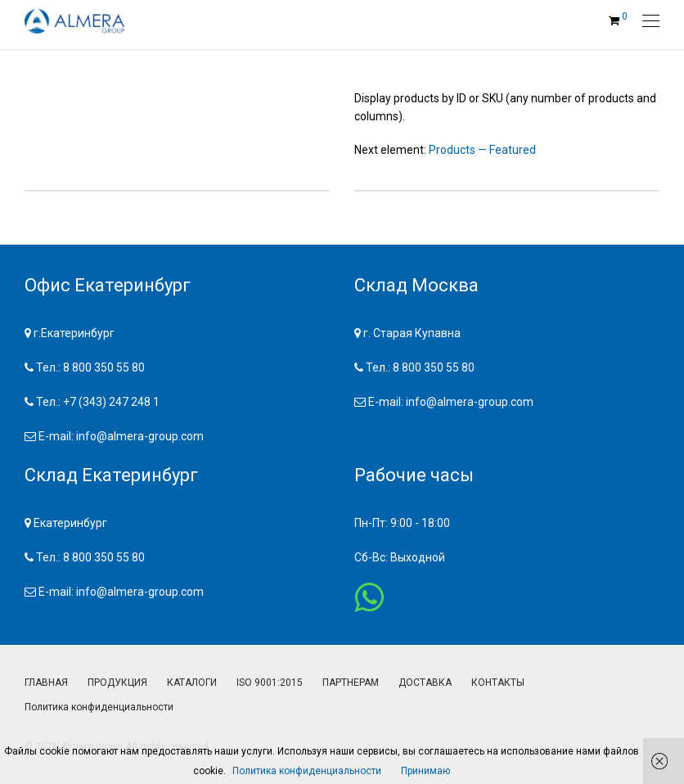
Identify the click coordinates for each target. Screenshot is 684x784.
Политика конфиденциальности (99, 707)
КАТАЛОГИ (192, 683)
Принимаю (425, 771)
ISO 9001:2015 (270, 683)
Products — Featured (482, 150)
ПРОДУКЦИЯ (117, 683)
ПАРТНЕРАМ (351, 683)
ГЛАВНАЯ (46, 683)
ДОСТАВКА (425, 683)
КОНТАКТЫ (498, 683)
